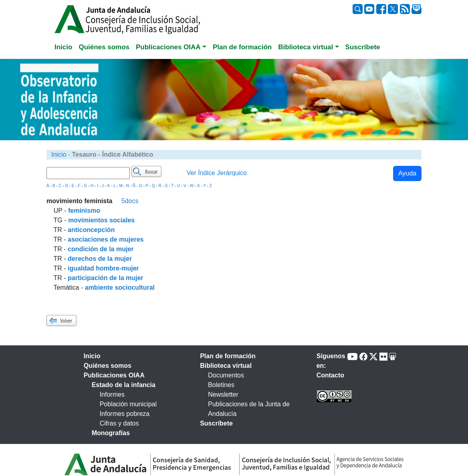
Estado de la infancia (124, 385)
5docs (130, 201)
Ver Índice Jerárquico (217, 173)
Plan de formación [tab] (242, 47)
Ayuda (407, 173)
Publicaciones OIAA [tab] (114, 375)
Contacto (330, 375)
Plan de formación (228, 356)
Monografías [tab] (111, 433)
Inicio (59, 154)
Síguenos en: (331, 361)
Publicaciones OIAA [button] (168, 47)
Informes (112, 394)
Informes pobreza (125, 414)
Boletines (221, 385)
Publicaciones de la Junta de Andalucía (249, 409)
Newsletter (223, 394)
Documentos (226, 375)
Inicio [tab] (63, 47)
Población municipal (128, 404)
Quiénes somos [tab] (104, 47)
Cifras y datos (119, 423)
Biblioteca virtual (226, 366)
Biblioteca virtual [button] (306, 47)
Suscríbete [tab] (363, 47)
